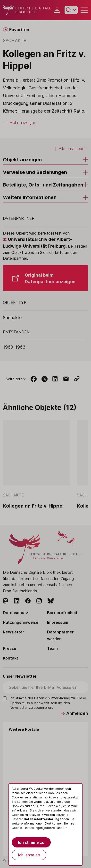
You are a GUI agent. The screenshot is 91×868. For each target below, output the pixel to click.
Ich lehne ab (29, 855)
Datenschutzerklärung (41, 819)
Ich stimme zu (31, 842)
